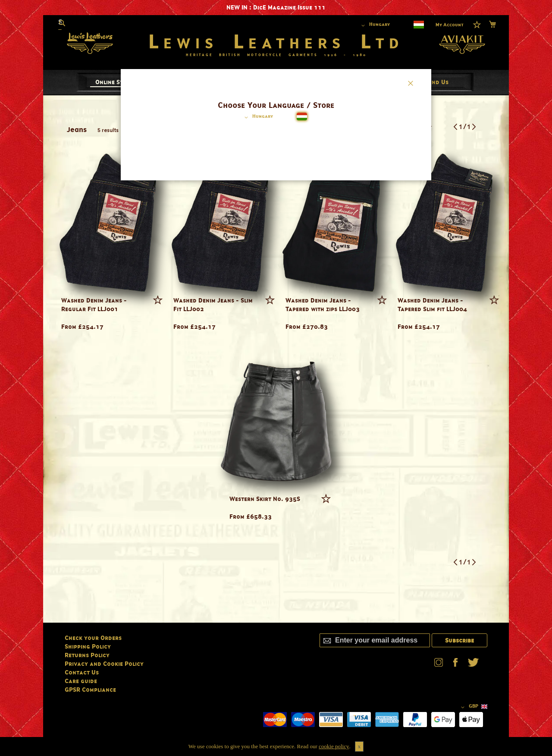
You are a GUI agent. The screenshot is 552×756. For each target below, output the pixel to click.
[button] (257, 117)
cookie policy (334, 746)
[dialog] (276, 378)
